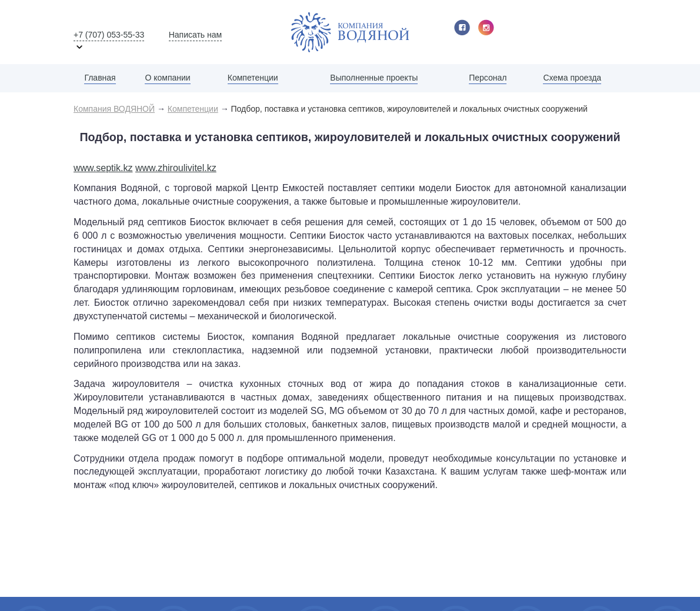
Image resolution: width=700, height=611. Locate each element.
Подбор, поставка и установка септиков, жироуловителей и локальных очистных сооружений (409, 109)
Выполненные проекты (374, 78)
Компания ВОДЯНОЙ (114, 109)
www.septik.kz (103, 168)
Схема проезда (572, 78)
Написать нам (196, 35)
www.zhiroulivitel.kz (176, 168)
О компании (167, 78)
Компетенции (253, 78)
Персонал (488, 78)
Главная (100, 78)
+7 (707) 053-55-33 (109, 35)
